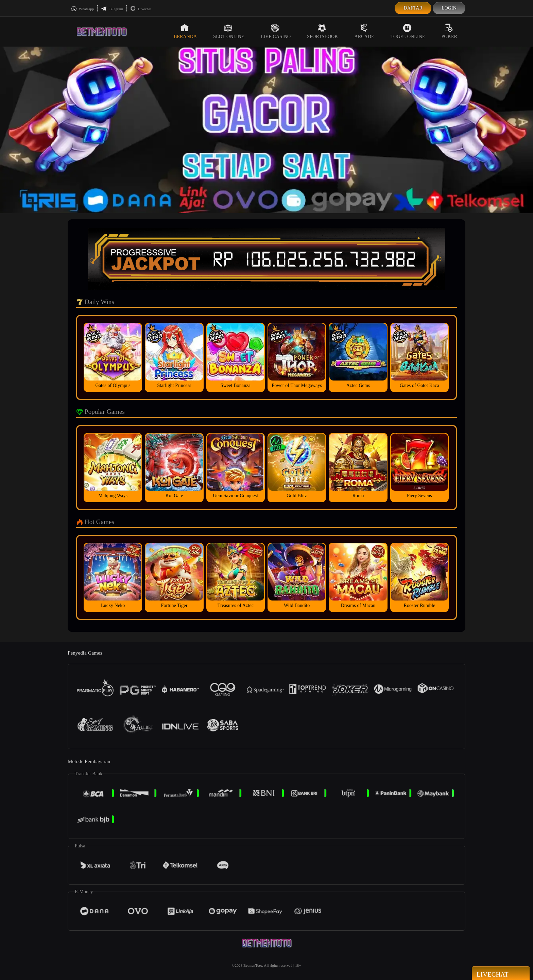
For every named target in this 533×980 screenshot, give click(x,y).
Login (449, 8)
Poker (449, 31)
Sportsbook (322, 31)
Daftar (413, 8)
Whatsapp (82, 9)
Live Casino (276, 31)
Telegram (112, 9)
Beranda (185, 31)
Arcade (364, 31)
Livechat (141, 9)
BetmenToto (253, 965)
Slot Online (229, 31)
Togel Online (408, 31)
